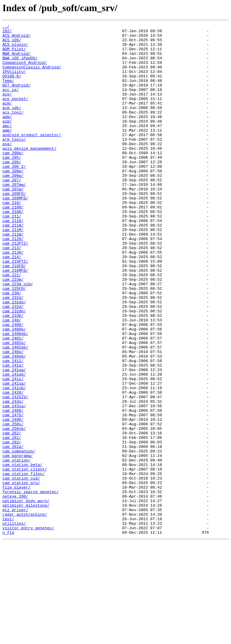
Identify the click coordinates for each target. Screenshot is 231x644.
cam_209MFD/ (15, 233)
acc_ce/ (11, 103)
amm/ (7, 152)
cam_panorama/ (18, 542)
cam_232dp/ (14, 369)
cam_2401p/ (14, 407)
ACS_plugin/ (15, 49)
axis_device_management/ (29, 174)
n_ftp (8, 634)
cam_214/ (12, 304)
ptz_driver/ (15, 607)
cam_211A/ (13, 266)
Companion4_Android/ (25, 70)
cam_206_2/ (14, 195)
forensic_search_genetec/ (31, 586)
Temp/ (8, 92)
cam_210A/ (13, 249)
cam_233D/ (13, 374)
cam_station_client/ (25, 558)
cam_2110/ (13, 260)
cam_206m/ (13, 201)
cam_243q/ (13, 477)
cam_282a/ (13, 531)
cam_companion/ (19, 537)
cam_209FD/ (14, 228)
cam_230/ (12, 347)
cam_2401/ (13, 401)
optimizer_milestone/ (26, 602)
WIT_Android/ (17, 98)
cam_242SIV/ (15, 472)
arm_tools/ (14, 163)
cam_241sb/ (14, 461)
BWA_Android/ (17, 60)
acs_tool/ (13, 130)
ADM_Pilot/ (14, 54)
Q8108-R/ (12, 87)
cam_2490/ (13, 499)
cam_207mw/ (14, 217)
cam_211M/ (13, 271)
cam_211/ (12, 255)
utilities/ (14, 624)
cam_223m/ (13, 331)
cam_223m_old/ (18, 336)
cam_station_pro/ (21, 575)
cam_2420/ (13, 466)
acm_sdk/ (12, 125)
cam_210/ (12, 239)
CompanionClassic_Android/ (32, 76)
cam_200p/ (13, 179)
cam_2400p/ (14, 390)
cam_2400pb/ (15, 396)
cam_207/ (12, 211)
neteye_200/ (15, 591)
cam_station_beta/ (22, 553)
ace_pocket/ (15, 114)
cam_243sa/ (14, 483)
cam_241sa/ (14, 455)
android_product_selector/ (32, 157)
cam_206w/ (13, 206)
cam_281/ (12, 521)
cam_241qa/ (14, 439)
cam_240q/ (13, 417)
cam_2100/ (13, 244)
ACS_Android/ (17, 38)
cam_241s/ (13, 450)
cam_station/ (17, 548)
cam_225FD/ (14, 342)
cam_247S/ (13, 493)
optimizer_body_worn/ (26, 596)
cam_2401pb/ (15, 412)
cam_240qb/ (14, 423)
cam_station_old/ (21, 569)
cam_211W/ (13, 277)
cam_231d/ (13, 352)
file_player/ (17, 580)
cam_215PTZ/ (15, 309)
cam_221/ (12, 325)
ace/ (7, 108)
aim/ (7, 141)
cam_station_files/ (23, 564)
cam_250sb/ (14, 510)
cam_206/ (12, 190)
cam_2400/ (13, 385)
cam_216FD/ (14, 314)
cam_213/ (12, 293)
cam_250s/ (13, 504)
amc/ (7, 146)
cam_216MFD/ (15, 320)
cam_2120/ (13, 282)
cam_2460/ (13, 488)
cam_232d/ (13, 363)
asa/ (7, 168)
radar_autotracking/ (25, 613)
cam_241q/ (13, 434)
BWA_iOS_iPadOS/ (20, 65)
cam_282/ (12, 526)
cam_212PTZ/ (15, 287)
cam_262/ (12, 515)
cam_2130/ (13, 298)
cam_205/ (12, 184)
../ (6, 27)
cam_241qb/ (14, 445)
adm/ (7, 136)
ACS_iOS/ (12, 43)
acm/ (7, 119)
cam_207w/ (13, 222)
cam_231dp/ (14, 358)
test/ (8, 618)
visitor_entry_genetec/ (28, 629)
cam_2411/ (13, 428)
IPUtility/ (14, 81)
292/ (7, 33)
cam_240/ (12, 380)
